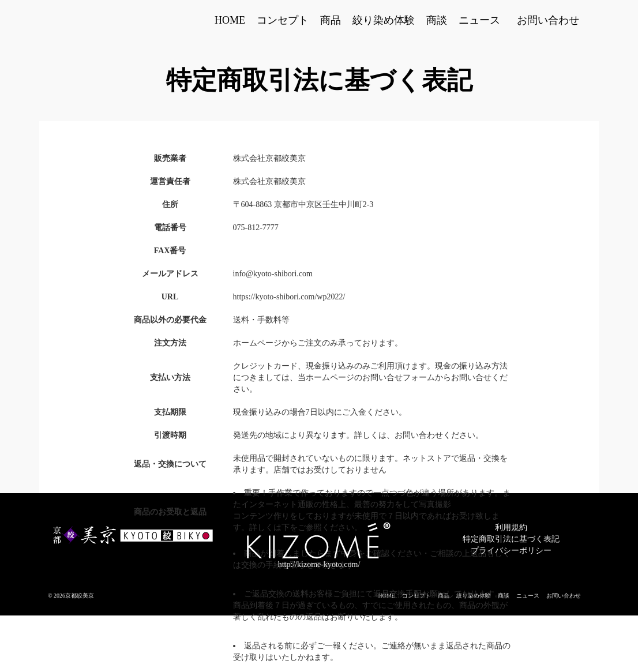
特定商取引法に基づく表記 (511, 539)
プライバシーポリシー (511, 551)
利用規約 (511, 528)
